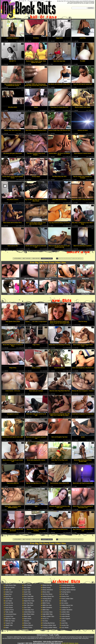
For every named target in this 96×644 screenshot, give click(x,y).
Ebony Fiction (28, 627)
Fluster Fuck (29, 293)
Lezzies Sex (65, 625)
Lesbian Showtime (67, 610)
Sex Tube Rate (28, 603)
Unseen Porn (86, 559)
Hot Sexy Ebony (47, 594)
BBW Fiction (46, 603)
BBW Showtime (47, 607)
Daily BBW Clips (48, 614)
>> (82, 258)
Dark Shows (28, 619)
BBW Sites (46, 610)
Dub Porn (11, 293)
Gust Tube (27, 590)
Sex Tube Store (29, 605)
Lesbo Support (66, 619)
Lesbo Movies (65, 616)
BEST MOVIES (27, 258)
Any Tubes (27, 587)
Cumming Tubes (48, 612)
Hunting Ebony (47, 599)
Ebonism (27, 621)
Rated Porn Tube (29, 601)
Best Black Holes (29, 614)
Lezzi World (65, 627)
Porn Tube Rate (29, 596)
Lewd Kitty (64, 623)
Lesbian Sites (65, 612)
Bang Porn (86, 278)
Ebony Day (27, 623)
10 (79, 258)
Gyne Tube (27, 592)
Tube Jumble (48, 559)
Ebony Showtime (48, 590)
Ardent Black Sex (29, 612)
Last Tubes (48, 293)
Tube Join (48, 278)
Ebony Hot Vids (47, 585)
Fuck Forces (86, 293)
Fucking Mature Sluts (68, 585)
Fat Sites (45, 621)
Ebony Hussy (47, 587)
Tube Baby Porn (29, 610)
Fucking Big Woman (49, 623)
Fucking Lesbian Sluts (49, 625)
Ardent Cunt (67, 278)
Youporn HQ (48, 574)
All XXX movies (29, 278)
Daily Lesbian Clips (48, 616)
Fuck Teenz (65, 594)
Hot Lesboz (65, 603)
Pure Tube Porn (29, 599)
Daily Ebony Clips (11, 278)
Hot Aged (64, 601)
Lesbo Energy (65, 614)
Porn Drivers (11, 559)
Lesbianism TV (66, 607)
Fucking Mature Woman (68, 590)
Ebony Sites (46, 592)
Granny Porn (65, 596)
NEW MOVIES (36, 258)
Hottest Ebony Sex (48, 596)
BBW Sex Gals (47, 605)
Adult (86, 574)
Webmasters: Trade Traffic (48, 635)
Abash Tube (67, 574)
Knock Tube (28, 594)
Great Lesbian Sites (67, 599)
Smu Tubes (27, 607)
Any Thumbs (28, 585)
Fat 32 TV (46, 619)
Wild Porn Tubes (11, 574)
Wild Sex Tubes (29, 574)
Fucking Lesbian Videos (50, 627)
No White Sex (47, 601)
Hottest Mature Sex (67, 605)
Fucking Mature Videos (68, 587)
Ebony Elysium (28, 625)
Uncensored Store (67, 559)
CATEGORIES (17, 258)
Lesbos (63, 621)
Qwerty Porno (29, 559)
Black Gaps (27, 616)
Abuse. (77, 643)
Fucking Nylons (66, 592)
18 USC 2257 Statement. (68, 643)
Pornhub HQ (67, 293)
